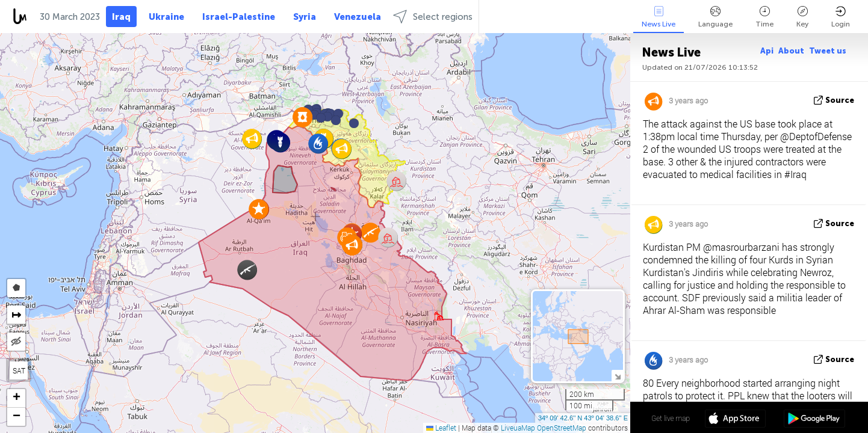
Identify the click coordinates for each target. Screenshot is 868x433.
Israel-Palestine (239, 17)
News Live (659, 17)
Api (767, 51)
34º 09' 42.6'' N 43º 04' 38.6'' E (583, 418)
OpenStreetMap (562, 428)
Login (841, 17)
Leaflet (441, 428)
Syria (305, 17)
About (791, 51)
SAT (19, 370)
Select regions (433, 17)
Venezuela (358, 17)
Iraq (121, 17)
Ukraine (166, 17)
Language (715, 17)
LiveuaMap (518, 428)
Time (764, 17)
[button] (336, 120)
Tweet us (828, 51)
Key (802, 17)
